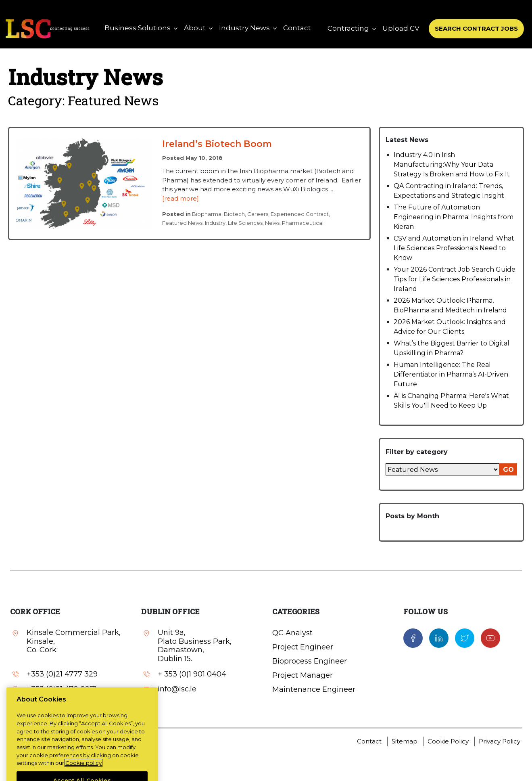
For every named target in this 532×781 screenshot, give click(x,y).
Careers (258, 214)
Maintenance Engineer (314, 689)
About (195, 28)
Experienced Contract (300, 214)
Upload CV (401, 28)
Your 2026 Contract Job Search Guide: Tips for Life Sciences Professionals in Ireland (455, 279)
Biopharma (207, 214)
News (272, 223)
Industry (215, 223)
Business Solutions (138, 28)
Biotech (234, 214)
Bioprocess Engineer (310, 661)
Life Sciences (245, 223)
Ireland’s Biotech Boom (217, 144)
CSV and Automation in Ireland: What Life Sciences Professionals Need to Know (454, 248)
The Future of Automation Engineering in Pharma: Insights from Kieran (454, 217)
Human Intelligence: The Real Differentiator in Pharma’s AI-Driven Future (451, 374)
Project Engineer (303, 647)
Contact (297, 28)
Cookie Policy (448, 741)
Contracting (348, 28)
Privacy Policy (500, 741)
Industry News (244, 28)
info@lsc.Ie (46, 705)
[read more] (180, 198)
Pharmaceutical (303, 223)
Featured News (182, 223)
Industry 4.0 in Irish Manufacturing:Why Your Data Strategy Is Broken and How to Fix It (452, 164)
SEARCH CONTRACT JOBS (476, 28)
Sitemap (405, 741)
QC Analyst (292, 633)
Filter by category (417, 452)
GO (508, 470)
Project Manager (303, 675)
